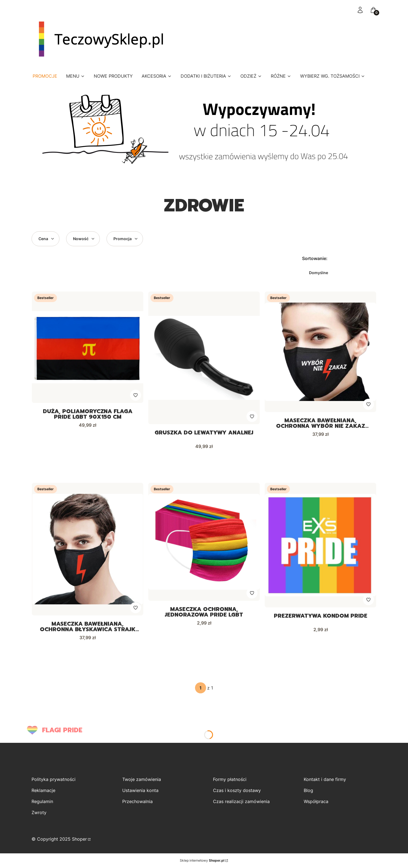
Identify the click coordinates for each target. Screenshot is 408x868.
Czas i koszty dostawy (237, 791)
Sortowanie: (315, 258)
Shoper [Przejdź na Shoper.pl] (79, 839)
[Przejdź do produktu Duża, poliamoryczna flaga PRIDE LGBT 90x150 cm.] (88, 347)
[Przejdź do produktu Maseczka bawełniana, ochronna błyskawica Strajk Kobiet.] (88, 549)
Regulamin (42, 802)
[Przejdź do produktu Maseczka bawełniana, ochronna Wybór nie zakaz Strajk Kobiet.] (320, 352)
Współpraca (316, 802)
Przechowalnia (137, 802)
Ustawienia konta (140, 791)
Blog (308, 791)
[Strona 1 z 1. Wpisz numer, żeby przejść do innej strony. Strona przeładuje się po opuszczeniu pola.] (201, 688)
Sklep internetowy (202, 861)
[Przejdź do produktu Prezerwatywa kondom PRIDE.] (320, 545)
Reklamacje (43, 791)
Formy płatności (230, 780)
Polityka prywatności (54, 780)
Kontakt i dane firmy (325, 780)
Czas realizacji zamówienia (241, 802)
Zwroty (39, 813)
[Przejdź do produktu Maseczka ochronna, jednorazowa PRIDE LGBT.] (204, 542)
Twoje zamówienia (142, 780)
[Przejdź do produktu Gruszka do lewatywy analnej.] (204, 358)
